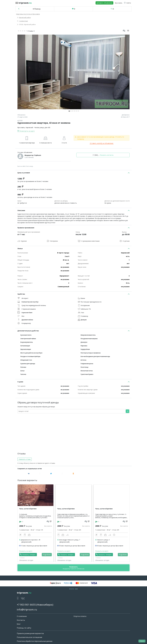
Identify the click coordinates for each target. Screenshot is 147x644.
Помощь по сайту (24, 628)
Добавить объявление (104, 3)
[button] (127, 3)
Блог (19, 624)
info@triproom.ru (27, 609)
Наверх (142, 641)
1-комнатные (23, 21)
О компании (22, 616)
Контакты (21, 620)
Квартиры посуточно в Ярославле (28, 14)
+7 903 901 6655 (26, 605)
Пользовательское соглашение (30, 637)
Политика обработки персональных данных (35, 641)
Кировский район (25, 17)
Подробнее (47, 555)
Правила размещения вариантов (30, 633)
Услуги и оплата (80, 616)
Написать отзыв (25, 459)
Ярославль (21, 127)
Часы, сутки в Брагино (28, 509)
